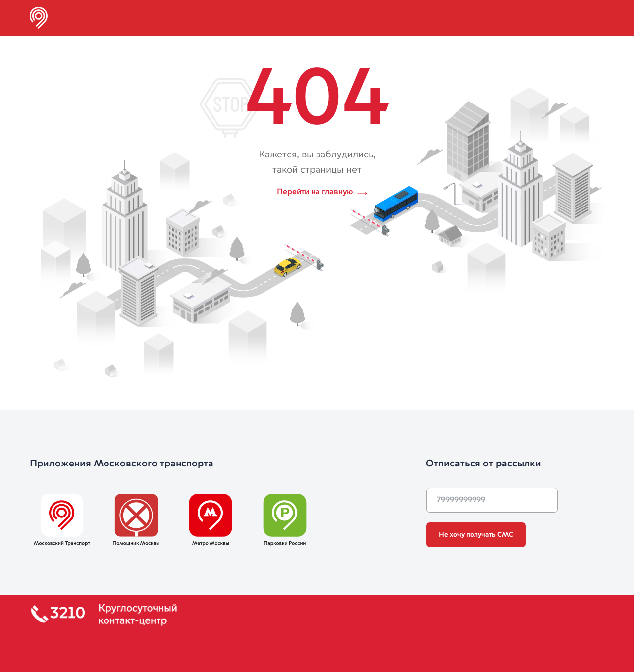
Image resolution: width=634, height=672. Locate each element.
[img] (39, 18)
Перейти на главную (315, 192)
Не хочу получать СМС (476, 535)
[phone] (492, 500)
